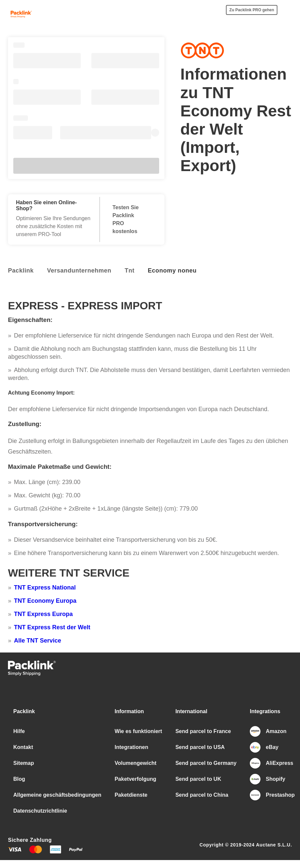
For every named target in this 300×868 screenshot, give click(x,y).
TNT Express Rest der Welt (52, 627)
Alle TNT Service (38, 641)
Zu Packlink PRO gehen (252, 10)
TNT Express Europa (43, 614)
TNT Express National (45, 588)
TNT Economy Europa (45, 601)
